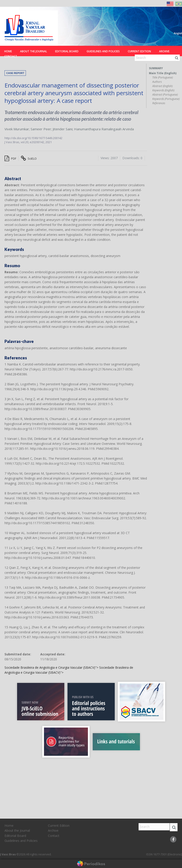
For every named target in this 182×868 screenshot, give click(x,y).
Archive (164, 51)
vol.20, (25, 142)
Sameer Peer (41, 129)
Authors (157, 82)
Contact (11, 56)
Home (8, 51)
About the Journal (34, 51)
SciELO (29, 158)
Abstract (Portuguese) (165, 95)
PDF (10, 158)
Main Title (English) (163, 73)
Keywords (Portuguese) (166, 99)
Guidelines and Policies (103, 51)
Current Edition (139, 51)
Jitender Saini (63, 129)
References (159, 103)
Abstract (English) (162, 86)
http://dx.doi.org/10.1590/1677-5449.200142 (33, 138)
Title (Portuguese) (163, 78)
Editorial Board (67, 51)
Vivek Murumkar (17, 129)
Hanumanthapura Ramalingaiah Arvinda (104, 129)
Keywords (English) (163, 90)
